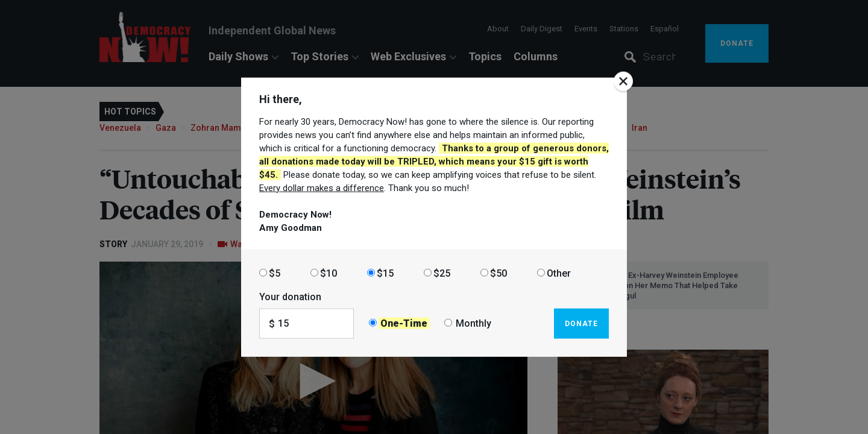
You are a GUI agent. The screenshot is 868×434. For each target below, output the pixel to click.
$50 (498, 273)
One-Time (404, 323)
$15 (385, 273)
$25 (442, 273)
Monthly (473, 323)
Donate (581, 323)
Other (559, 273)
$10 (329, 273)
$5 (275, 273)
